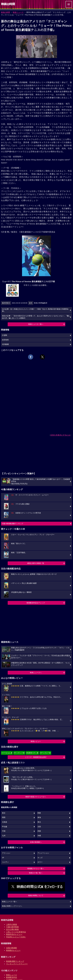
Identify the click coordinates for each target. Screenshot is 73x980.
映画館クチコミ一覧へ (36, 869)
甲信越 (5, 827)
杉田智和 (5, 340)
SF (3, 858)
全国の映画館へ (36, 842)
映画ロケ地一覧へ (36, 873)
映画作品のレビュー (14, 934)
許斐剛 (5, 335)
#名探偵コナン (32, 753)
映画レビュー (36, 741)
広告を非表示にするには (60, 435)
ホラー (40, 862)
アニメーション (43, 853)
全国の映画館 (12, 948)
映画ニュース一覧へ (36, 324)
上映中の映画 (12, 924)
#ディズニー (45, 753)
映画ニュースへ (36, 673)
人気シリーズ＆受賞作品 (16, 932)
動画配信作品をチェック (36, 603)
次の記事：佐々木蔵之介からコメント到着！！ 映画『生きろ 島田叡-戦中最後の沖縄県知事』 (35, 310)
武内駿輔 (5, 344)
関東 (39, 813)
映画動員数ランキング (15, 961)
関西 (4, 817)
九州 (4, 836)
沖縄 (39, 836)
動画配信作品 (12, 977)
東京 (4, 813)
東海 (39, 817)
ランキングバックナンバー (17, 964)
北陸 (39, 827)
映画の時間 (6, 12)
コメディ (5, 862)
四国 (39, 831)
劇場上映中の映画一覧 (36, 563)
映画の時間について (36, 896)
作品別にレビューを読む (16, 937)
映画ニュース (18, 12)
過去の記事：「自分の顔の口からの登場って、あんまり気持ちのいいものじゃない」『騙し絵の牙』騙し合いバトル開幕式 (36, 317)
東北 (39, 822)
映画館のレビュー (13, 950)
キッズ (40, 858)
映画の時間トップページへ (12, 906)
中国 (4, 831)
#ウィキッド (18, 753)
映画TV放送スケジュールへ (36, 797)
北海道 (5, 822)
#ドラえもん (6, 753)
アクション (6, 853)
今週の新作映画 (12, 927)
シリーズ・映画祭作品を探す (36, 757)
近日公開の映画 (12, 929)
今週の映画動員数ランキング (12, 524)
